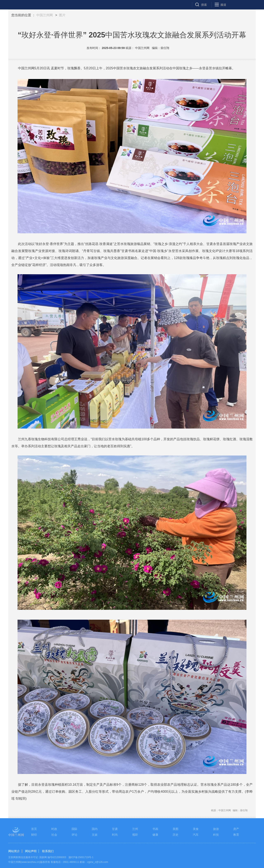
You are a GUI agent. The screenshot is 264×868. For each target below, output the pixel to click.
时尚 (115, 835)
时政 (54, 829)
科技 (216, 835)
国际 (74, 829)
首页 (34, 829)
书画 (155, 829)
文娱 (95, 835)
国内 (95, 829)
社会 (54, 835)
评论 (74, 835)
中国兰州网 (45, 15)
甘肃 (115, 829)
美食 (196, 829)
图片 (62, 15)
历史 (176, 835)
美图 (176, 829)
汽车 (196, 835)
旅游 (216, 829)
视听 (135, 835)
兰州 (135, 829)
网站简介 (14, 851)
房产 (236, 829)
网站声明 (31, 851)
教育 (236, 835)
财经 (34, 835)
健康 (155, 835)
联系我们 (48, 851)
